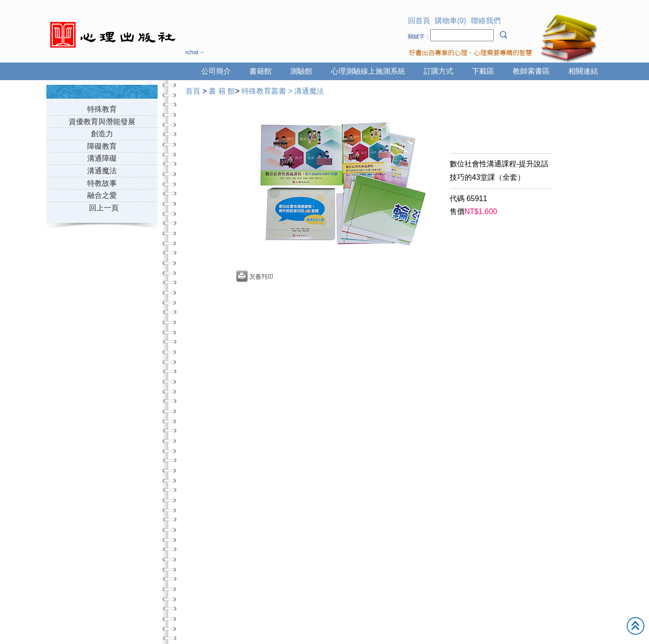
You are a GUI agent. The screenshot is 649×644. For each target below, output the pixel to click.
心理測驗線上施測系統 (368, 71)
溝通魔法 (102, 171)
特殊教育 (102, 109)
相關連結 (583, 71)
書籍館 (261, 71)
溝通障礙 (102, 158)
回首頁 (419, 21)
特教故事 (102, 183)
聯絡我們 (486, 21)
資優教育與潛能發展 (102, 122)
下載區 (483, 71)
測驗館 (301, 71)
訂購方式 (439, 71)
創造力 (102, 134)
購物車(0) (451, 21)
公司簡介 (216, 71)
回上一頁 (104, 208)
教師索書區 (531, 71)
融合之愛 (102, 195)
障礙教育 (102, 146)
